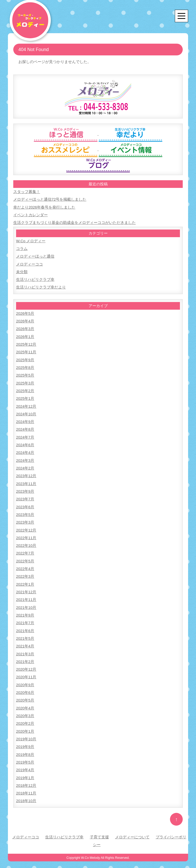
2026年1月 (25, 335)
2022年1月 (25, 580)
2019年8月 (25, 749)
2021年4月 (25, 642)
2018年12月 (26, 780)
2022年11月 (26, 534)
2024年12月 (26, 404)
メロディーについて (132, 831)
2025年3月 (25, 381)
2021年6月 (25, 626)
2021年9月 (25, 611)
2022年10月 (26, 542)
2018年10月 (26, 795)
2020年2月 (25, 718)
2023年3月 (25, 519)
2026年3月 (25, 328)
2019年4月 (25, 764)
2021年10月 (26, 603)
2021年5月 (25, 634)
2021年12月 (26, 588)
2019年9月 (25, 741)
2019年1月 (25, 772)
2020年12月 (26, 665)
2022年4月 (25, 565)
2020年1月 (25, 726)
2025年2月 (25, 389)
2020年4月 (25, 703)
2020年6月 (25, 688)
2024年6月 (25, 443)
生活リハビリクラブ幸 (35, 279)
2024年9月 (25, 420)
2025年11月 (26, 351)
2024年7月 (25, 435)
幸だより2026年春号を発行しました (44, 207)
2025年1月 (25, 397)
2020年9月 (25, 680)
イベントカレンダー (30, 215)
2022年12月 (26, 527)
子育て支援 (99, 831)
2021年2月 (25, 657)
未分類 (22, 271)
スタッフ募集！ (27, 192)
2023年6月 (25, 504)
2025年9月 (25, 358)
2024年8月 (25, 427)
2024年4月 (25, 450)
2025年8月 (25, 366)
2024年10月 (26, 412)
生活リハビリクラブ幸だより (41, 286)
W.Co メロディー (31, 240)
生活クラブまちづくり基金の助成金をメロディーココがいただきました (75, 222)
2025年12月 (26, 343)
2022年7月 (25, 550)
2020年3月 (25, 711)
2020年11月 (26, 672)
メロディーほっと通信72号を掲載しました (50, 199)
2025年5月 (25, 374)
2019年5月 (25, 757)
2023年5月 (25, 511)
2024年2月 (25, 466)
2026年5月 (25, 312)
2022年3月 (25, 573)
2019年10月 (26, 734)
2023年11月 (26, 481)
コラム (22, 248)
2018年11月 (26, 787)
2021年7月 (25, 619)
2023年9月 (25, 489)
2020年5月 (25, 695)
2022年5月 (25, 557)
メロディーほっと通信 (35, 256)
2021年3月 (25, 649)
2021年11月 (26, 596)
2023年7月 (25, 496)
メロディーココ (29, 263)
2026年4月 (25, 320)
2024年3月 (25, 458)
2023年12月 (26, 473)
